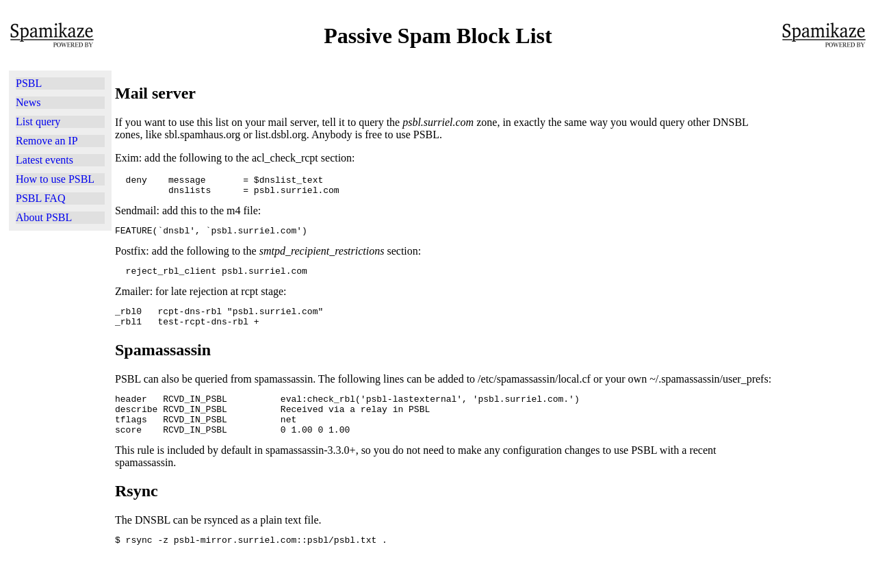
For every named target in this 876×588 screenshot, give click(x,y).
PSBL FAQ (40, 198)
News (28, 102)
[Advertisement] (60, 407)
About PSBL (44, 217)
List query (38, 122)
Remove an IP (47, 141)
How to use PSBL (55, 179)
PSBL (29, 83)
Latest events (44, 160)
